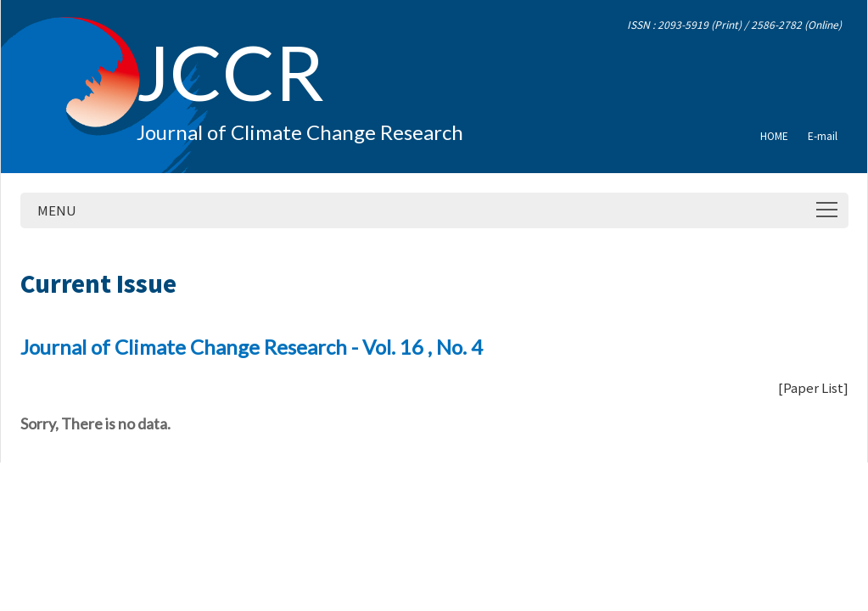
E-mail (823, 135)
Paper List (813, 387)
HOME (774, 135)
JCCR (230, 71)
